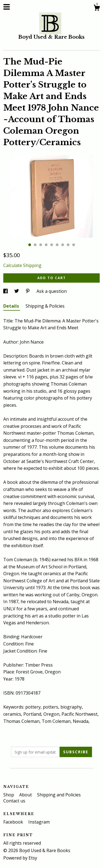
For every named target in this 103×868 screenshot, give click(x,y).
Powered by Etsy (20, 858)
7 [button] (63, 245)
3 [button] (41, 245)
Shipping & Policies (45, 306)
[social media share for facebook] (6, 291)
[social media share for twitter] (17, 291)
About (26, 795)
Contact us (14, 801)
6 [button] (57, 245)
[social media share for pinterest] (28, 291)
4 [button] (46, 245)
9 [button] (74, 245)
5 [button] (52, 245)
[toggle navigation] (7, 7)
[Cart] (97, 8)
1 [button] (30, 245)
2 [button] (35, 245)
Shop (9, 795)
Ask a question (52, 291)
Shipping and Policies (59, 795)
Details (12, 306)
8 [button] (68, 245)
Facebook (14, 822)
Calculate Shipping (22, 265)
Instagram (39, 822)
